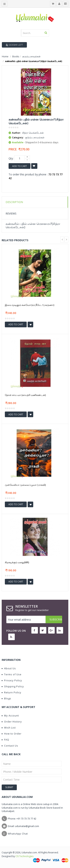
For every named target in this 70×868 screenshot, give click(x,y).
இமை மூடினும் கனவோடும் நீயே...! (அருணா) (29, 305)
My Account (10, 716)
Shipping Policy (13, 686)
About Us (9, 668)
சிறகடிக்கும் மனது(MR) (17, 562)
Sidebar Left (14, 45)
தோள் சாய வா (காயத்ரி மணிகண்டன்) (25, 395)
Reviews (11, 213)
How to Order (12, 734)
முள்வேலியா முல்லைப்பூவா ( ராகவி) (25, 485)
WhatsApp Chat (18, 834)
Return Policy (11, 692)
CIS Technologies (24, 856)
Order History (12, 722)
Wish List (9, 728)
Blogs (6, 698)
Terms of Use (12, 674)
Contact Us (10, 746)
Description (14, 202)
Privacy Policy (12, 680)
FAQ (5, 740)
